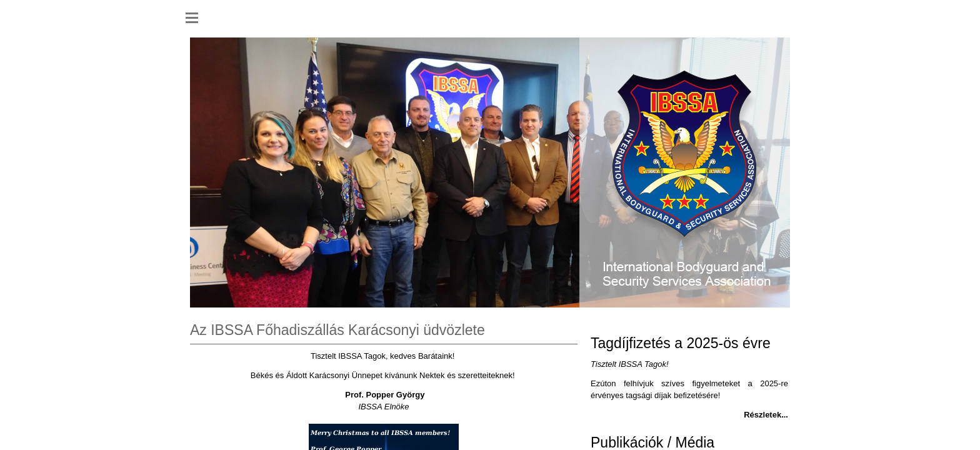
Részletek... (766, 415)
